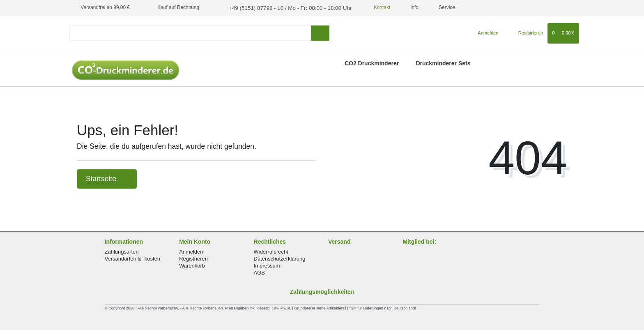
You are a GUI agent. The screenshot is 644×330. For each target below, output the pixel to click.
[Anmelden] (485, 32)
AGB (259, 272)
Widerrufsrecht (271, 250)
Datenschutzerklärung (280, 258)
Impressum (267, 265)
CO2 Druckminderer (372, 62)
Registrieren (193, 258)
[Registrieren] (526, 32)
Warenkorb (192, 265)
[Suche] (320, 32)
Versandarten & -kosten (132, 258)
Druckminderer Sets (443, 62)
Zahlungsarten (122, 250)
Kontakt (368, 7)
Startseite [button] (107, 178)
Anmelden (191, 250)
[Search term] (190, 32)
